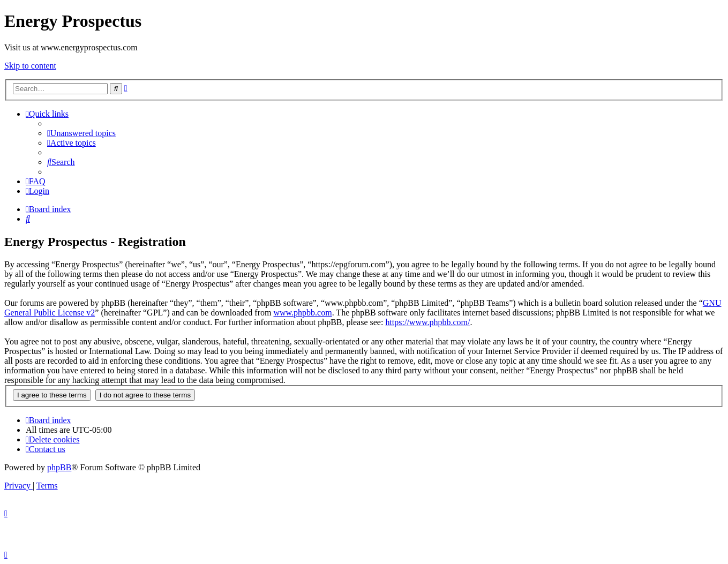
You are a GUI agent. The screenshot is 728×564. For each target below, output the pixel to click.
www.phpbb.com (302, 313)
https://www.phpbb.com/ (427, 322)
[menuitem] (81, 133)
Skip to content (30, 66)
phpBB (59, 467)
